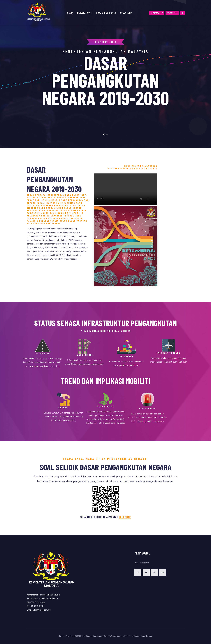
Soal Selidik (126, 13)
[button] (172, 13)
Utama (70, 13)
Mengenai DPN (84, 13)
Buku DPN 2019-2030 (106, 13)
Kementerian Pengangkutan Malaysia (138, 636)
